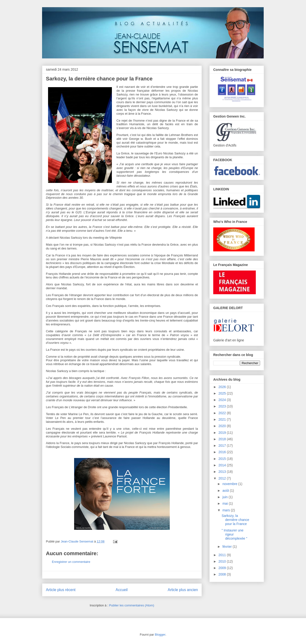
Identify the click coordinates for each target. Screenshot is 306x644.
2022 (223, 413)
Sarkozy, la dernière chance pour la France (235, 520)
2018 (223, 439)
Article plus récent (61, 590)
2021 (223, 419)
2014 (223, 465)
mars (227, 510)
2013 (223, 472)
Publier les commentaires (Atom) (132, 605)
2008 (223, 574)
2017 (223, 446)
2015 (223, 459)
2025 (223, 393)
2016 (223, 452)
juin (225, 497)
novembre (230, 484)
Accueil (122, 590)
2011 (223, 555)
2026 (223, 387)
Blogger (160, 635)
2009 (223, 568)
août (226, 491)
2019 (223, 433)
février (227, 547)
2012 (223, 478)
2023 (223, 406)
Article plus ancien (183, 590)
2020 (223, 426)
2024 (223, 400)
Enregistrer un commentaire (71, 562)
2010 (223, 561)
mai (225, 503)
